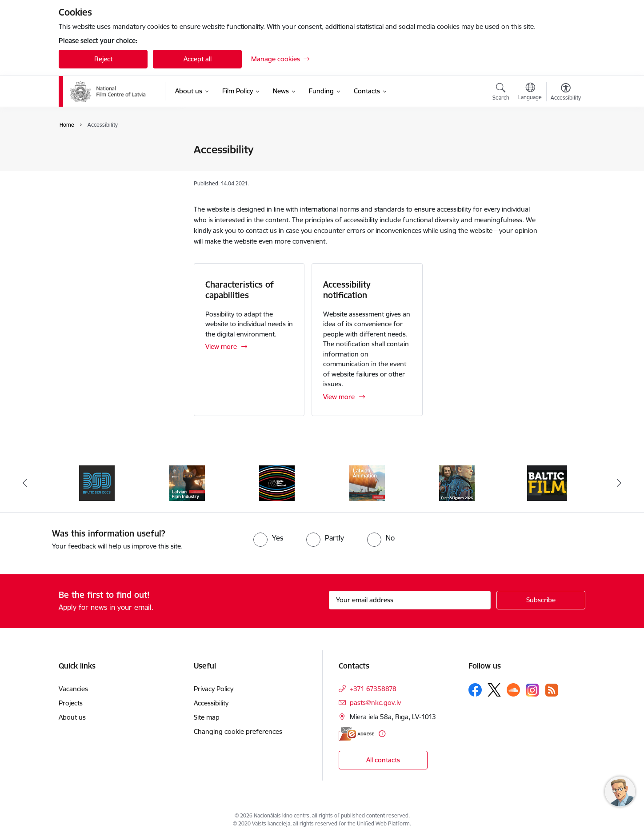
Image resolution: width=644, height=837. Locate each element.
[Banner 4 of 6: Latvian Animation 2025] (367, 483)
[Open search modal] (501, 93)
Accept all (198, 59)
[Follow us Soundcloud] (513, 690)
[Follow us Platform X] (494, 690)
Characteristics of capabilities (240, 290)
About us (72, 717)
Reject (103, 59)
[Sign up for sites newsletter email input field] (410, 600)
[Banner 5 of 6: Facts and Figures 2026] (457, 483)
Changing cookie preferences (238, 731)
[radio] (268, 538)
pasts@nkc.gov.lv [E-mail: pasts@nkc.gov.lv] (375, 703)
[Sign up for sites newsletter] (541, 600)
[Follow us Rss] (552, 690)
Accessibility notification (347, 290)
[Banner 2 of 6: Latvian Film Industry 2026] (187, 483)
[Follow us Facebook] (475, 690)
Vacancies (73, 689)
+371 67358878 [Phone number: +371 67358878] (373, 689)
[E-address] (356, 734)
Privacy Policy (88, 150)
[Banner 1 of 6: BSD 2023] (97, 483)
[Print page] (564, 146)
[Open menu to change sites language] (530, 92)
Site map (81, 181)
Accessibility (85, 166)
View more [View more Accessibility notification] (339, 397)
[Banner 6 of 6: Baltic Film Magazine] (547, 483)
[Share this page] (564, 168)
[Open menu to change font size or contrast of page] (566, 93)
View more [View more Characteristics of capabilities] (221, 346)
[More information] (382, 734)
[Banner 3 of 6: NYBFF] (277, 483)
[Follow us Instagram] (532, 690)
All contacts (383, 760)
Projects (71, 703)
